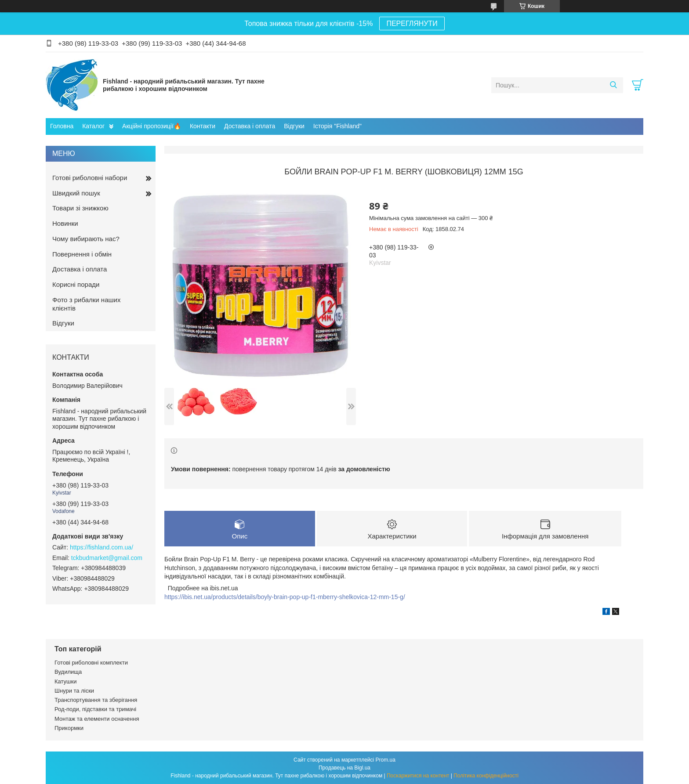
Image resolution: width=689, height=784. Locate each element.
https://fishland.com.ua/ (102, 547)
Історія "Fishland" (337, 126)
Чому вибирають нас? (86, 239)
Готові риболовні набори (90, 178)
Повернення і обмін (82, 254)
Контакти (203, 126)
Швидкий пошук (76, 193)
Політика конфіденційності (486, 776)
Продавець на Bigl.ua (344, 768)
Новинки (65, 223)
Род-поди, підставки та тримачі (95, 709)
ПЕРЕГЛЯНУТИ (412, 23)
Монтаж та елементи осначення (97, 719)
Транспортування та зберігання (96, 700)
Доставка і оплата (250, 126)
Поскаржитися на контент (418, 776)
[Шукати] (613, 85)
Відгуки (294, 126)
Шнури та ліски (74, 691)
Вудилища (68, 672)
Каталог (93, 126)
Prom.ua (386, 760)
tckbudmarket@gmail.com (107, 558)
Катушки (66, 681)
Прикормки (69, 728)
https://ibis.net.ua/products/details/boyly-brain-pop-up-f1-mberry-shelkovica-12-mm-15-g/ (285, 597)
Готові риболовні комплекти (91, 663)
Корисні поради (76, 284)
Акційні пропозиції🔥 (152, 126)
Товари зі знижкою (80, 208)
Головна (62, 126)
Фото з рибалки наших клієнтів (86, 304)
